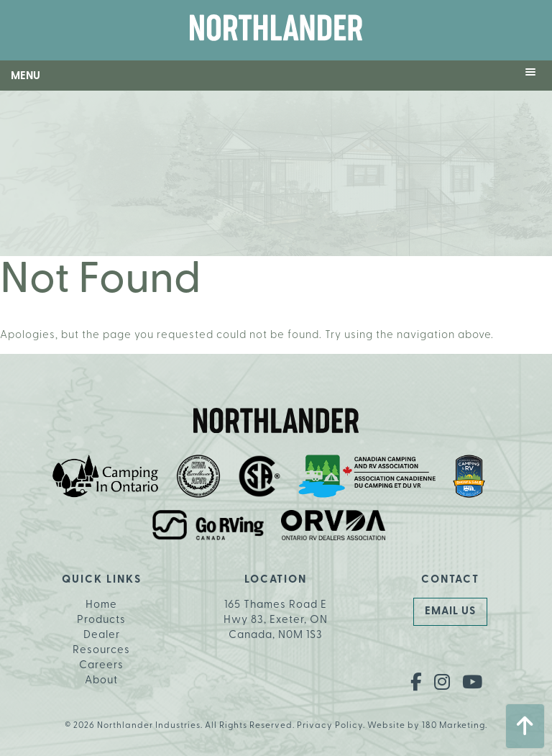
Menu (26, 77)
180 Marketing (454, 726)
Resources (101, 651)
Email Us (450, 612)
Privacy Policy (330, 726)
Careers (101, 666)
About (101, 681)
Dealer (102, 636)
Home (101, 605)
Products (101, 620)
